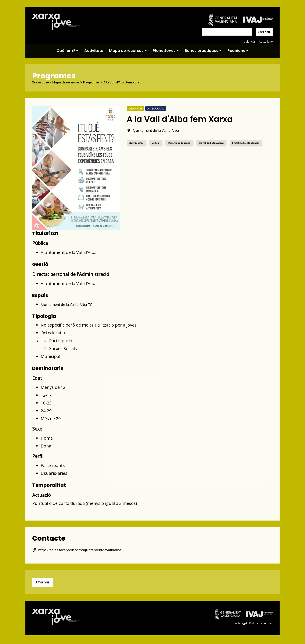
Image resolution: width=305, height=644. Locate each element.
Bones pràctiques (203, 51)
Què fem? (67, 51)
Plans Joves (166, 51)
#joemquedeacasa (186, 143)
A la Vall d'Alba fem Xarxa (136, 82)
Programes (101, 82)
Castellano (265, 41)
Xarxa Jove (42, 82)
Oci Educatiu (138, 143)
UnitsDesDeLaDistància (145, 152)
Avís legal (238, 625)
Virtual (160, 143)
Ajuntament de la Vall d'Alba (158, 130)
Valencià (248, 41)
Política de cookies (260, 625)
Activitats (94, 51)
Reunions (238, 51)
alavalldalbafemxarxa (224, 143)
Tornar (44, 583)
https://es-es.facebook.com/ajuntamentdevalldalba (86, 550)
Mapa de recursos (128, 51)
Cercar (264, 32)
